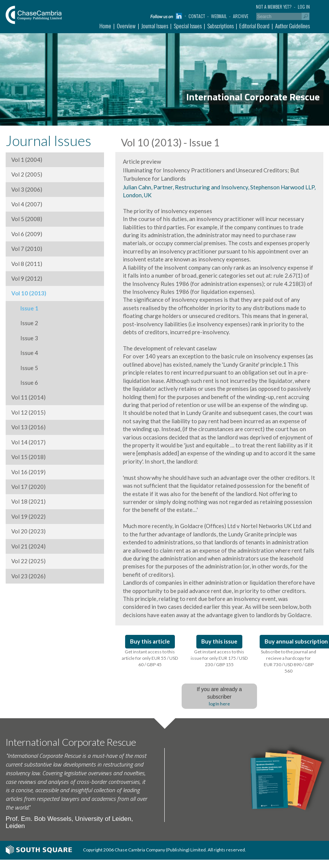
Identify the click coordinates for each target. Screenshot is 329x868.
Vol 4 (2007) (27, 204)
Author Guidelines (292, 26)
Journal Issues (155, 26)
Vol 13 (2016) (28, 427)
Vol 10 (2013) (29, 293)
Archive (241, 16)
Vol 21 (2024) (28, 546)
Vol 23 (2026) (28, 576)
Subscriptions (220, 26)
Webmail (219, 16)
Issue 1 (25, 308)
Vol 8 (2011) (27, 264)
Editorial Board (254, 26)
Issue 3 (25, 338)
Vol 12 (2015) (28, 412)
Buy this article (150, 641)
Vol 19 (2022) (28, 516)
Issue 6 (25, 383)
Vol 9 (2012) (27, 278)
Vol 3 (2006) (27, 189)
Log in (304, 7)
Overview (126, 26)
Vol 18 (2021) (28, 501)
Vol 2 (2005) (27, 174)
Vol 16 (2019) (28, 472)
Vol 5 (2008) (27, 219)
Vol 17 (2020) (28, 487)
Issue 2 (25, 323)
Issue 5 (25, 368)
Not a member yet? (274, 7)
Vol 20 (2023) (28, 531)
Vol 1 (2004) (27, 160)
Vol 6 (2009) (27, 234)
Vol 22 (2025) (28, 561)
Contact (197, 16)
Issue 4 (25, 353)
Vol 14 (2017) (28, 442)
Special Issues (188, 26)
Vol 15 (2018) (28, 457)
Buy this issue (219, 641)
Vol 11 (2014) (28, 397)
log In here (219, 704)
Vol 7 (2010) (27, 249)
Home (105, 26)
